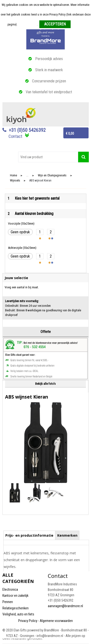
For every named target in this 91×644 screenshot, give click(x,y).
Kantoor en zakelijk (15, 596)
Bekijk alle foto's (45, 384)
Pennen (8, 602)
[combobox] (48, 157)
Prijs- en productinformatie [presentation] (29, 535)
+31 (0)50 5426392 (27, 130)
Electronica (10, 589)
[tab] (29, 535)
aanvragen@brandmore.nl (65, 606)
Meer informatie (28, 24)
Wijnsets (15, 181)
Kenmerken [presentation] (67, 535)
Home (13, 176)
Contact (15, 136)
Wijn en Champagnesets (52, 176)
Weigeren (78, 24)
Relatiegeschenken (16, 608)
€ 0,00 (70, 134)
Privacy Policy (28, 621)
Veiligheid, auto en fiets (18, 614)
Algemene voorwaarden (56, 621)
